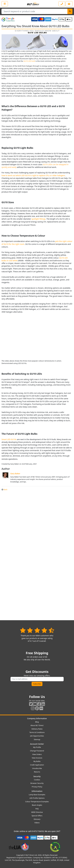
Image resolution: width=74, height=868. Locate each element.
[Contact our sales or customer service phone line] (62, 4)
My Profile (37, 747)
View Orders (37, 754)
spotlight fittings (38, 219)
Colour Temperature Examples (37, 802)
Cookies (37, 780)
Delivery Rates (37, 729)
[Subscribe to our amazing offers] (37, 679)
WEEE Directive (37, 812)
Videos (37, 823)
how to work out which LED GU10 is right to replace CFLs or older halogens (34, 175)
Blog (37, 722)
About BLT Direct (37, 725)
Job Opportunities (37, 736)
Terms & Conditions (37, 732)
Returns (37, 772)
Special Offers (37, 816)
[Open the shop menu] (5, 4)
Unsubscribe (37, 768)
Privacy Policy (37, 787)
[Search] (70, 11)
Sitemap (37, 739)
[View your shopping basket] (69, 4)
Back (4, 489)
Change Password (37, 751)
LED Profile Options (37, 798)
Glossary (37, 819)
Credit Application (37, 765)
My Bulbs (37, 761)
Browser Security (37, 783)
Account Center (37, 744)
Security (37, 776)
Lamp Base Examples (37, 795)
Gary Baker (15, 474)
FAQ (37, 809)
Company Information (37, 718)
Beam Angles (37, 805)
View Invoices (37, 758)
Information (37, 791)
